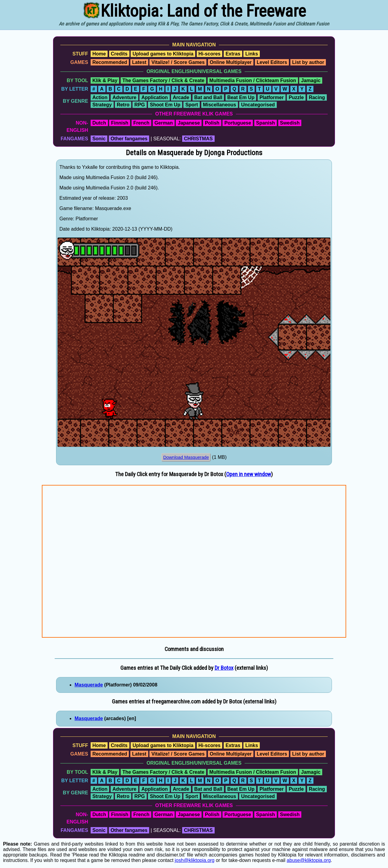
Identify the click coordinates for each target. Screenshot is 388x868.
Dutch (99, 123)
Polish (212, 123)
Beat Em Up (241, 97)
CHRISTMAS (198, 139)
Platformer (272, 97)
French (141, 123)
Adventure (124, 97)
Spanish (266, 123)
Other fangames (129, 139)
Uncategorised (258, 105)
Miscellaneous (220, 105)
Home (99, 54)
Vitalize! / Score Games (178, 62)
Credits (119, 54)
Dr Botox (224, 668)
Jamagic (311, 80)
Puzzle (296, 97)
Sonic (99, 139)
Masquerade (89, 685)
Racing (317, 97)
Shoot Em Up (165, 105)
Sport (192, 105)
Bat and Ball (208, 97)
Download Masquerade (186, 457)
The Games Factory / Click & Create (163, 80)
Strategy (102, 105)
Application (154, 97)
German (164, 123)
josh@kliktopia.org (195, 860)
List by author (308, 62)
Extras (233, 54)
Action (100, 97)
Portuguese (238, 123)
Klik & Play (105, 80)
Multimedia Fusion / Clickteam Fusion (253, 80)
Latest (139, 62)
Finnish (120, 123)
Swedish (290, 123)
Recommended (110, 62)
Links (252, 54)
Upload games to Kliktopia (163, 54)
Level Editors (272, 62)
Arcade (181, 97)
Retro (123, 105)
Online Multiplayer (231, 62)
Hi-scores (210, 54)
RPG (140, 105)
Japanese (189, 123)
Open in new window (249, 474)
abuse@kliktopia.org (309, 860)
